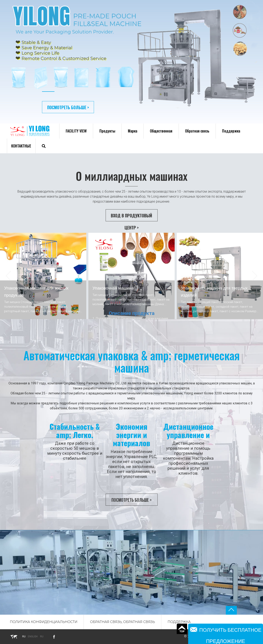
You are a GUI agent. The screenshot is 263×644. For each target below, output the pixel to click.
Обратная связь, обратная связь (122, 622)
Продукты (107, 131)
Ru (42, 637)
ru (24, 637)
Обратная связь (197, 131)
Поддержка (231, 131)
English (33, 637)
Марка (133, 131)
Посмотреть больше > (68, 107)
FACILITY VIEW (76, 131)
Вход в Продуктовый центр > (131, 217)
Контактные (21, 146)
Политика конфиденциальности (44, 622)
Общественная (161, 131)
